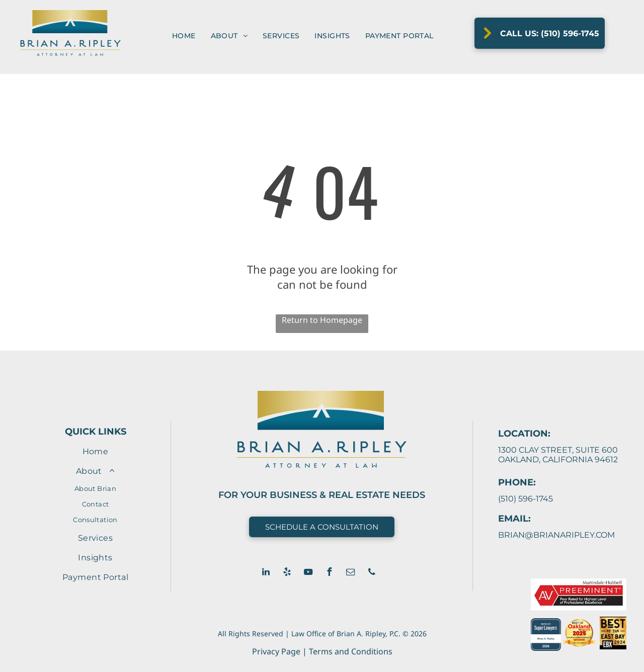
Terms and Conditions (351, 651)
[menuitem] (184, 36)
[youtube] (308, 573)
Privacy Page (276, 651)
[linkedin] (266, 573)
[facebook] (330, 573)
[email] (351, 573)
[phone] (372, 573)
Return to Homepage (322, 320)
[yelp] (287, 573)
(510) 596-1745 (526, 499)
